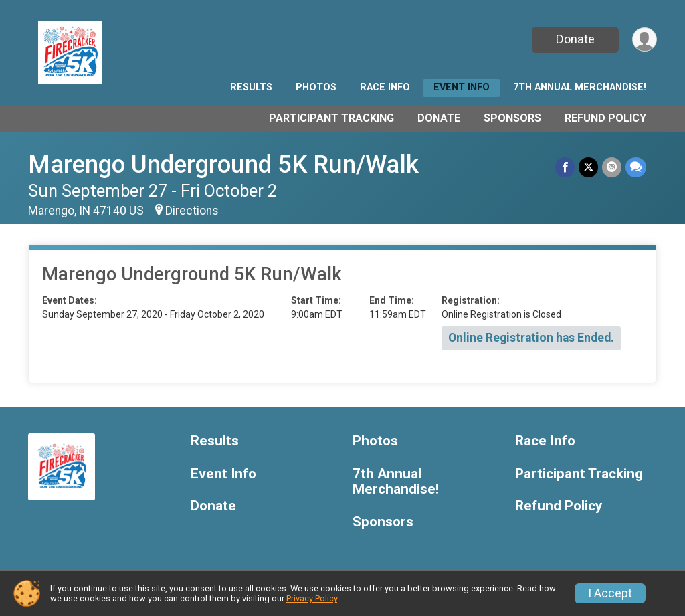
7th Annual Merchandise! (580, 87)
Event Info (462, 87)
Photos (316, 87)
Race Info (385, 87)
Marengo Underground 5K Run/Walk (223, 164)
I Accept (610, 593)
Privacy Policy (312, 598)
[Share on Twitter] (588, 167)
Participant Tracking (331, 118)
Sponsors (512, 118)
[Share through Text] (636, 167)
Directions (192, 211)
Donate (575, 39)
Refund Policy (605, 118)
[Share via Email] (612, 167)
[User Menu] (645, 40)
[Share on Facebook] (565, 167)
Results (251, 87)
